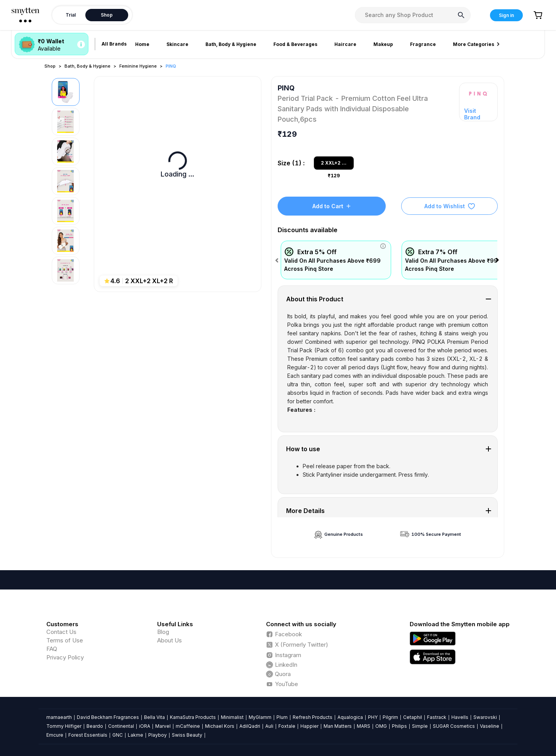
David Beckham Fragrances (108, 717)
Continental (121, 726)
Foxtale (287, 726)
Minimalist (232, 717)
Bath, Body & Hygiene (87, 66)
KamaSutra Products (193, 717)
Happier (309, 726)
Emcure (55, 735)
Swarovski (485, 717)
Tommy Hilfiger (64, 726)
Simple (420, 726)
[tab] (388, 299)
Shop (50, 66)
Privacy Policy (65, 657)
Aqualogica (350, 717)
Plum (282, 717)
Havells (460, 717)
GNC (118, 735)
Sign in (506, 15)
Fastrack (437, 717)
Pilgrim (390, 717)
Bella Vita (154, 717)
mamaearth (59, 717)
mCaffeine (188, 726)
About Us (170, 640)
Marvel (163, 726)
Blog (163, 632)
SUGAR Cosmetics (454, 726)
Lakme (136, 735)
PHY (373, 717)
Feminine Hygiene (138, 66)
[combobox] (413, 15)
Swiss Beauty (187, 735)
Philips (399, 726)
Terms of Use (65, 640)
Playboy (158, 735)
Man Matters (338, 726)
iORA (145, 726)
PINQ (171, 66)
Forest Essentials (88, 735)
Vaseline (490, 726)
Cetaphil (413, 717)
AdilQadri (250, 726)
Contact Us (61, 632)
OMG (381, 726)
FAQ (52, 649)
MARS (364, 726)
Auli (269, 726)
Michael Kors (220, 726)
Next (498, 261)
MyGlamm (260, 717)
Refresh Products (313, 717)
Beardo (95, 726)
